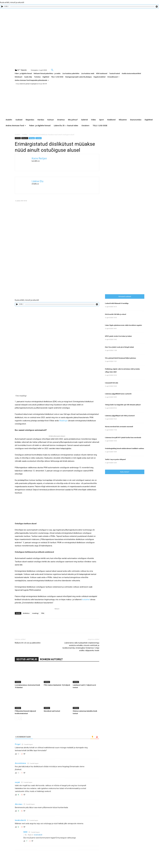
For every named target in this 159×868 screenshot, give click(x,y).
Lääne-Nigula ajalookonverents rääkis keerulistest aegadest (123, 325)
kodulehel (86, 600)
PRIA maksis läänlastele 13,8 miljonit (57, 685)
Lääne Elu (38, 181)
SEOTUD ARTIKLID (27, 659)
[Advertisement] (132, 242)
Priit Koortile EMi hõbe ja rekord (116, 314)
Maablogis (63, 421)
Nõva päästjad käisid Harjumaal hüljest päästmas (121, 358)
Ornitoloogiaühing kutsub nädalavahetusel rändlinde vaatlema (124, 448)
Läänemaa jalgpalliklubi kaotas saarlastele (118, 394)
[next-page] (20, 718)
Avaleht (17, 135)
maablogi (35, 613)
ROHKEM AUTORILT (51, 659)
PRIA (43, 613)
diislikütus (26, 613)
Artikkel (25, 135)
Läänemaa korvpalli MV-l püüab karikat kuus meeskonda (123, 438)
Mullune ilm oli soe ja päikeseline (28, 643)
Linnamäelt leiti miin (112, 383)
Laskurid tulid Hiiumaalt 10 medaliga (117, 303)
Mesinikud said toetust (52, 711)
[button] (52, 70)
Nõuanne (25, 138)
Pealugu (32, 138)
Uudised (39, 138)
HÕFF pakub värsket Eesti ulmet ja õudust (118, 336)
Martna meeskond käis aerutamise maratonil (119, 427)
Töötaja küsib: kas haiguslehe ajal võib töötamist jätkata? (123, 405)
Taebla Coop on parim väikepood (115, 459)
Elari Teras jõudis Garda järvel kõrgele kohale (120, 347)
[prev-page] (16, 718)
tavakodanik (38, 835)
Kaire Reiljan (39, 158)
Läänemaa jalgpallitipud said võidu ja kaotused (120, 416)
